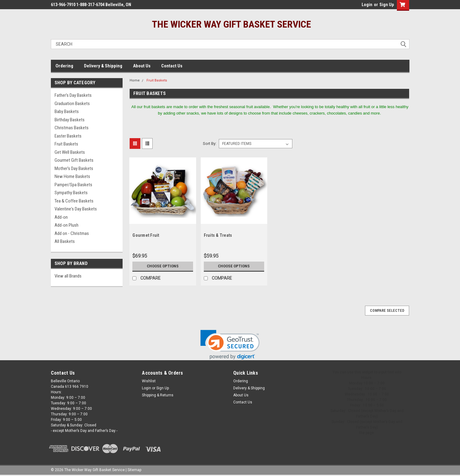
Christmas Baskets (72, 128)
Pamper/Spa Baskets (73, 185)
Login (367, 5)
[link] (230, 345)
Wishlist (149, 381)
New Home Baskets (72, 176)
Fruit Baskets (66, 144)
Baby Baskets (67, 111)
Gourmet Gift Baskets (74, 160)
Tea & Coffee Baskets (74, 201)
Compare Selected (387, 311)
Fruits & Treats (218, 235)
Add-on (61, 217)
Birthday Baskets (70, 120)
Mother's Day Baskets (74, 168)
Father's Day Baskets (73, 95)
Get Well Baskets (70, 152)
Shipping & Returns (158, 395)
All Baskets (65, 241)
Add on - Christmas (72, 233)
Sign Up (387, 5)
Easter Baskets (68, 136)
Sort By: (210, 144)
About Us (142, 66)
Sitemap (134, 470)
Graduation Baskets (72, 104)
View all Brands (68, 276)
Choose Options (163, 266)
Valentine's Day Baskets (76, 209)
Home (135, 80)
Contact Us (172, 66)
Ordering (64, 66)
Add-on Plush (67, 225)
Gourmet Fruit (146, 235)
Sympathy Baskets (71, 193)
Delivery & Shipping (103, 66)
